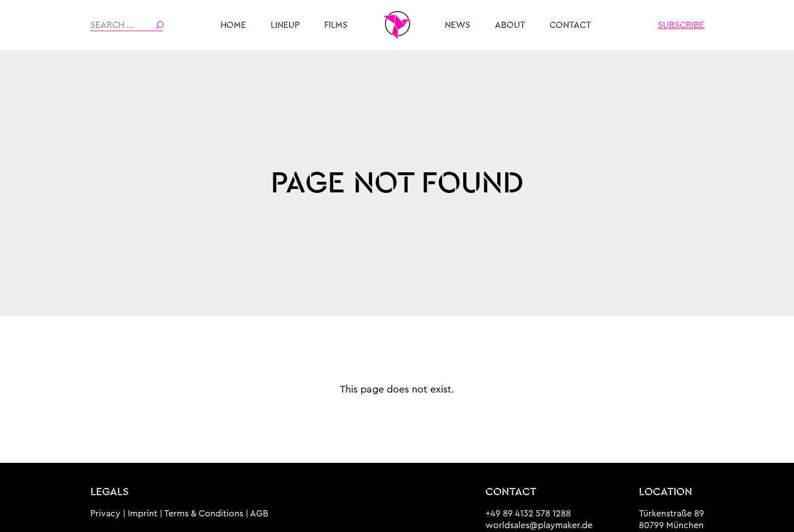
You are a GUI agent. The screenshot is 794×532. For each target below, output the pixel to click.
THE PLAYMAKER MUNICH (397, 25)
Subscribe (681, 25)
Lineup (285, 25)
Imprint (143, 514)
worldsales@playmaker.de (539, 525)
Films (336, 25)
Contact (570, 25)
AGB (259, 514)
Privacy (105, 514)
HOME (233, 25)
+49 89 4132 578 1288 (528, 514)
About (510, 25)
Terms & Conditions (204, 514)
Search (160, 25)
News (458, 25)
